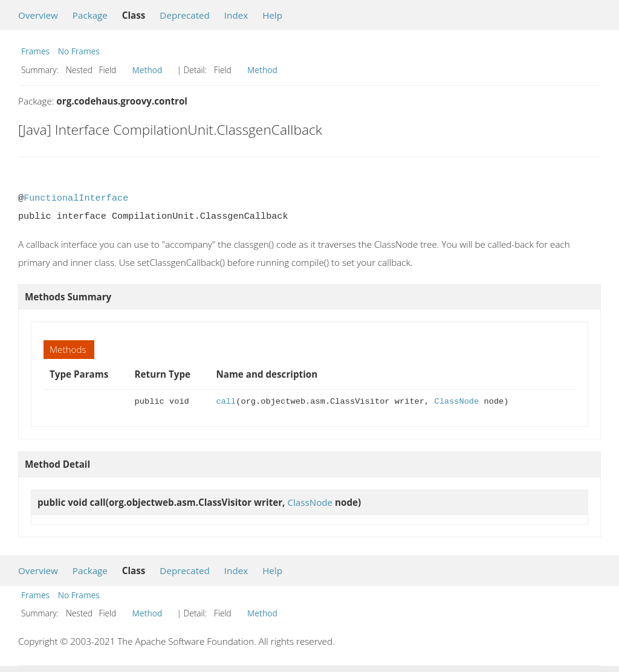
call (226, 402)
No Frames (79, 51)
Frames (35, 51)
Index (236, 15)
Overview (38, 15)
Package (90, 15)
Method (147, 70)
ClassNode (456, 402)
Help (272, 15)
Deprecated (185, 15)
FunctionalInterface (76, 198)
